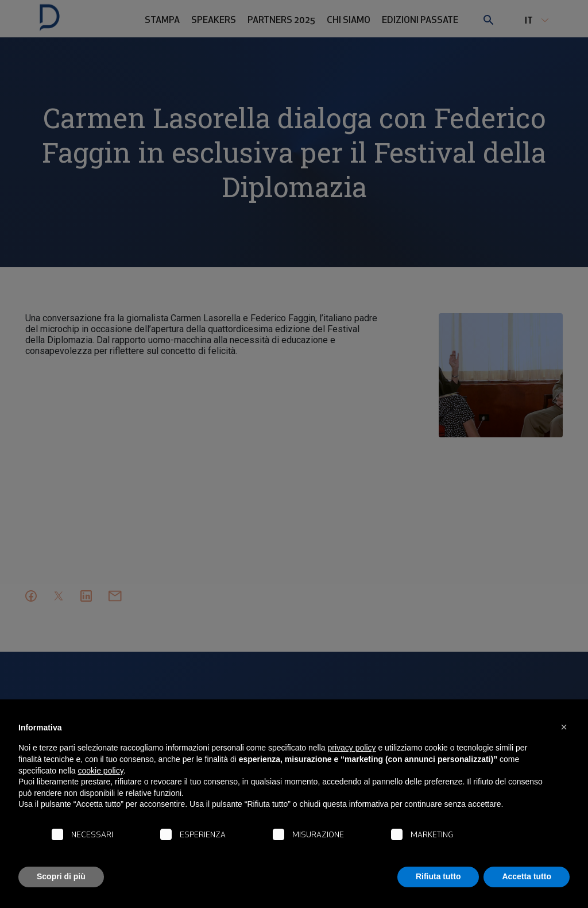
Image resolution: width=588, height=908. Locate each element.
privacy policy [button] (352, 748)
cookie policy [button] (101, 771)
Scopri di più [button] (61, 876)
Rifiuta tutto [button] (438, 876)
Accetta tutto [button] (527, 876)
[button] (564, 727)
